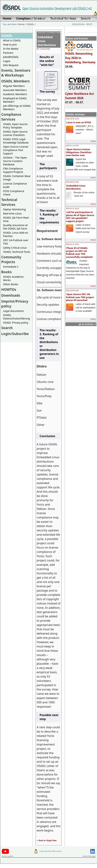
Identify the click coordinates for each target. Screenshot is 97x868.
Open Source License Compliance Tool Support (16, 150)
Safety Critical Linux (15, 248)
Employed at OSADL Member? (15, 100)
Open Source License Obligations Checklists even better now (79, 152)
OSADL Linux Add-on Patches (16, 234)
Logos (7, 61)
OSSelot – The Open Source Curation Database (15, 161)
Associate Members (15, 90)
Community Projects (11, 259)
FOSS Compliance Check (14, 193)
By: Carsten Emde (43, 49)
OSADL (30, 24)
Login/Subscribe (84, 19)
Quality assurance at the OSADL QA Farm (15, 227)
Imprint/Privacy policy (56, 19)
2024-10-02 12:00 (72, 119)
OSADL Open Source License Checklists (15, 133)
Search (7, 328)
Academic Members (15, 94)
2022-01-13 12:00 (72, 244)
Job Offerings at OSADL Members (17, 107)
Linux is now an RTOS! (79, 122)
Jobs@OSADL (11, 57)
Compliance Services (11, 117)
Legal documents (13, 311)
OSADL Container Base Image (17, 178)
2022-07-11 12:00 (72, 209)
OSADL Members (15, 81)
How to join (10, 45)
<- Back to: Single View (47, 840)
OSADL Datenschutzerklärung (16, 317)
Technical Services (9, 202)
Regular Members (14, 86)
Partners (8, 53)
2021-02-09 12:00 (72, 291)
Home (34, 19)
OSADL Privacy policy (16, 323)
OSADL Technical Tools (17, 252)
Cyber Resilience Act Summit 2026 (80, 94)
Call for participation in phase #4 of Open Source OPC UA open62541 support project (80, 217)
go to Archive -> (87, 324)
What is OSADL (12, 40)
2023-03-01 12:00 (72, 182)
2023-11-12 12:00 (72, 146)
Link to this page (89, 856)
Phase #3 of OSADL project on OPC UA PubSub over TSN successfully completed (79, 252)
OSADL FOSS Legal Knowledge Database (16, 141)
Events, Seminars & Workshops (16, 73)
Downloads (11, 295)
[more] (93, 141)
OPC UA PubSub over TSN (16, 242)
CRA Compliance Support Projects (13, 170)
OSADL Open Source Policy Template (15, 126)
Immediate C (11, 267)
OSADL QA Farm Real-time (16, 219)
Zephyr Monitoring (14, 209)
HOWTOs (9, 289)
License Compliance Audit (15, 185)
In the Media (11, 49)
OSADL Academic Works (13, 278)
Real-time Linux (12, 213)
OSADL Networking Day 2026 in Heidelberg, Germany (80, 56)
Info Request (11, 65)
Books (6, 272)
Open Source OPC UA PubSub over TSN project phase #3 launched (80, 297)
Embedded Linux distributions (76, 187)
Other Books (11, 284)
